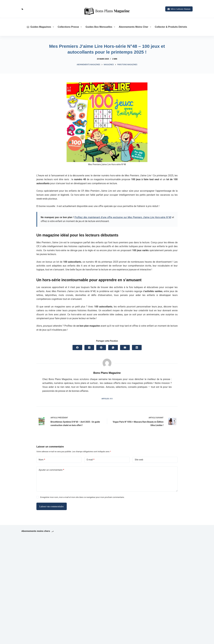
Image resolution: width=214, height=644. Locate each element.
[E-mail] (125, 348)
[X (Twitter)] (89, 348)
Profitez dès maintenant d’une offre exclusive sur (123, 217)
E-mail (91, 460)
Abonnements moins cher (135, 27)
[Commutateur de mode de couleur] (23, 9)
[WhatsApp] (113, 348)
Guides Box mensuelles (101, 27)
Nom (42, 460)
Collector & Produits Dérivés (171, 27)
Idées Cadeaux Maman (179, 9)
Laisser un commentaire (52, 506)
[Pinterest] (101, 348)
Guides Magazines (41, 27)
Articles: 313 (107, 399)
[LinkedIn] (137, 348)
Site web (139, 460)
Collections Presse (70, 27)
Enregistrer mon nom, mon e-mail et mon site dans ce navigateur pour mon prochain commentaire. (82, 497)
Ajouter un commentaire (51, 470)
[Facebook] (77, 348)
